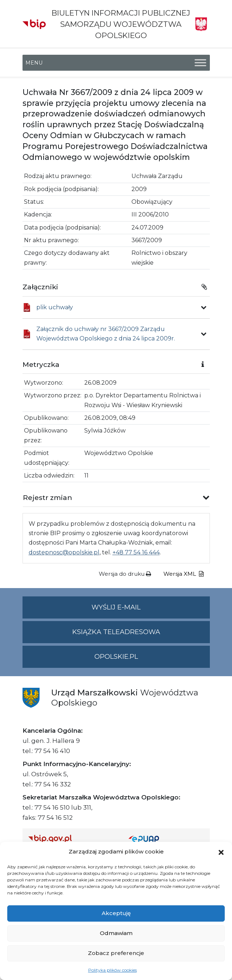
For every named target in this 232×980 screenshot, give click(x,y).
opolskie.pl (116, 657)
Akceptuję (116, 913)
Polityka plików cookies (113, 970)
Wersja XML (184, 574)
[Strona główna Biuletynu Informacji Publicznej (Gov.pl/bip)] (73, 838)
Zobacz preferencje (116, 953)
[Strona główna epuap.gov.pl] (166, 838)
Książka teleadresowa (116, 632)
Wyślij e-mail (151, 610)
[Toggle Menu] (200, 63)
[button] (221, 852)
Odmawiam (116, 933)
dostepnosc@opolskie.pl (64, 552)
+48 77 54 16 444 (136, 552)
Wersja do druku (125, 574)
